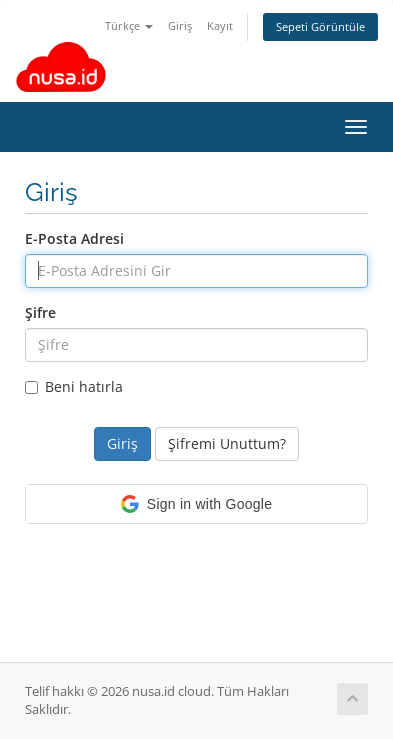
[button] (196, 504)
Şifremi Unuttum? (227, 443)
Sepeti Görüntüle (320, 26)
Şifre (40, 312)
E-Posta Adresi (74, 238)
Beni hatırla (74, 386)
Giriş (180, 25)
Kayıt (220, 25)
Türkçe (129, 25)
